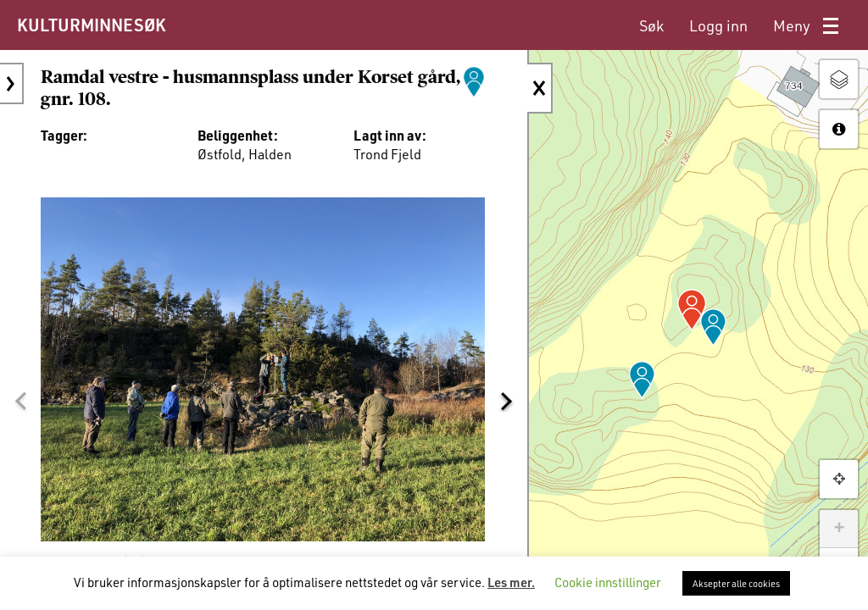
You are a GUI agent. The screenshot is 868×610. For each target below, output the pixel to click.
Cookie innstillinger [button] (608, 582)
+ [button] (839, 529)
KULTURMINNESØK (91, 25)
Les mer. (511, 582)
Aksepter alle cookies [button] (736, 583)
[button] (20, 401)
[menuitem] (651, 26)
